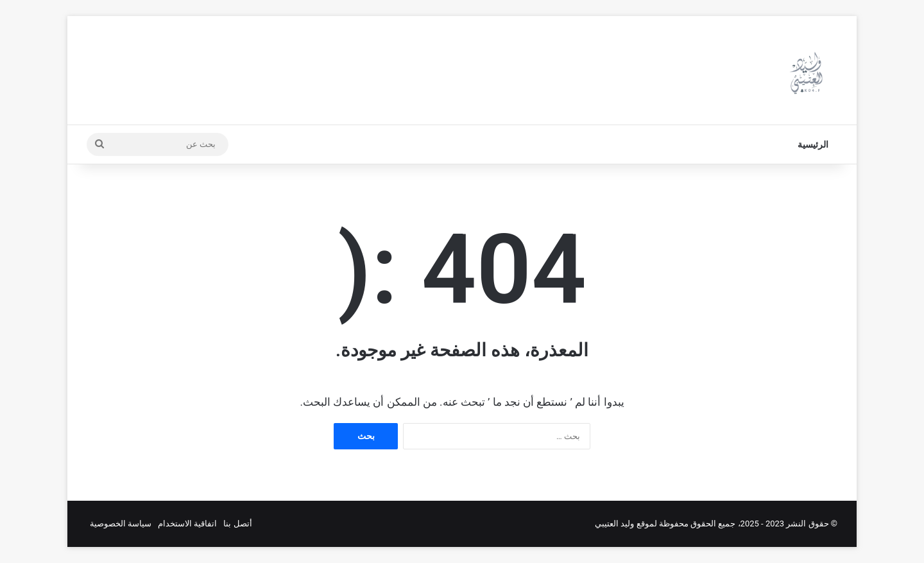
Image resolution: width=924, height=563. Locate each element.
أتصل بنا (237, 524)
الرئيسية (813, 144)
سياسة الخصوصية (121, 524)
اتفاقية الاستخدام (187, 524)
